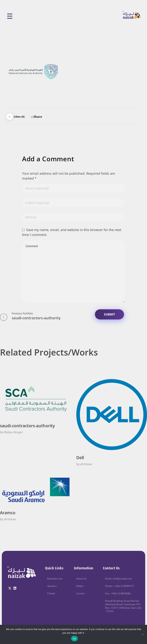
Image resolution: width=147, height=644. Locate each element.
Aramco (8, 513)
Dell (80, 458)
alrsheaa (86, 464)
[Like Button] (10, 117)
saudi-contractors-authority (27, 426)
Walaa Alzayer (13, 432)
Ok (74, 639)
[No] (142, 634)
